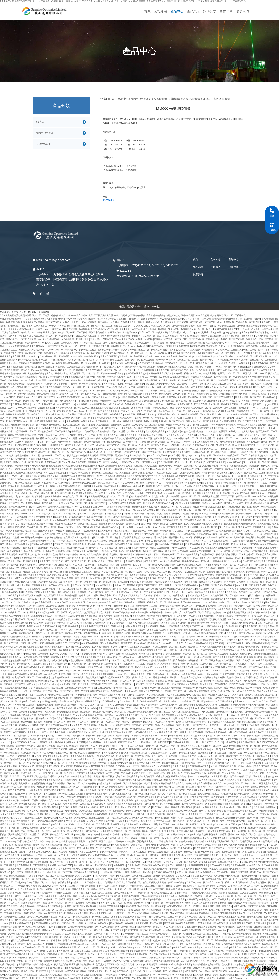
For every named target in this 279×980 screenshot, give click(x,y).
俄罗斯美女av (258, 493)
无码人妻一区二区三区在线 (113, 551)
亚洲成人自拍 (129, 346)
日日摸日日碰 (240, 476)
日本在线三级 (224, 917)
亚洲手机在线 (269, 397)
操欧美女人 (255, 889)
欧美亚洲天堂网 (269, 736)
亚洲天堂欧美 (239, 917)
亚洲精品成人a (270, 514)
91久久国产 (172, 753)
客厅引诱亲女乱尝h (192, 411)
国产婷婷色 (43, 654)
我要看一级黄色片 (115, 561)
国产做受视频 (233, 336)
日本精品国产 (30, 630)
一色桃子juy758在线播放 (208, 578)
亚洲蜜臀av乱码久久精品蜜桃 (73, 476)
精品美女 (103, 783)
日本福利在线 (221, 377)
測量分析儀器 (45, 133)
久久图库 (258, 657)
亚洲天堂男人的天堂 (121, 425)
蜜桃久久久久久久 (129, 435)
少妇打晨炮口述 (116, 404)
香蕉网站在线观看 (27, 394)
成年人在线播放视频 (152, 910)
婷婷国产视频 (241, 394)
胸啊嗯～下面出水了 (123, 835)
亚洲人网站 (50, 592)
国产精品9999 (261, 452)
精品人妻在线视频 (208, 927)
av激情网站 (241, 459)
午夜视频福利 (151, 411)
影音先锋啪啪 (246, 370)
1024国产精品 (42, 391)
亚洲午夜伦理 (252, 575)
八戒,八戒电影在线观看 (67, 859)
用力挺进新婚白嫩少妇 (195, 572)
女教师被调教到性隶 (11, 326)
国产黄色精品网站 (149, 380)
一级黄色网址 (150, 845)
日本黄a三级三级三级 (12, 701)
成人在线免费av (175, 835)
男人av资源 (32, 759)
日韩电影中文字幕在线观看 (122, 520)
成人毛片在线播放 (76, 831)
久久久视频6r (221, 363)
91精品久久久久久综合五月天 (94, 859)
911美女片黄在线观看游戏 (27, 578)
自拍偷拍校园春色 (200, 514)
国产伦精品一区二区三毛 (86, 408)
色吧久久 (120, 329)
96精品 (84, 804)
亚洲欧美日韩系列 (109, 356)
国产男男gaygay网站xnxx (84, 483)
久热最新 (247, 548)
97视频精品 (225, 934)
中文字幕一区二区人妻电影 (236, 879)
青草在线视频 (59, 783)
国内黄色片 (12, 965)
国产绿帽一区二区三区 (143, 725)
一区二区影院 (182, 322)
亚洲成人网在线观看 (110, 643)
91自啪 (207, 544)
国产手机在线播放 (256, 377)
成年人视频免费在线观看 (212, 647)
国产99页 (19, 896)
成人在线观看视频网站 (207, 442)
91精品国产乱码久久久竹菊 (19, 421)
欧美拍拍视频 (153, 322)
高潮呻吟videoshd (232, 548)
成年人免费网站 (79, 462)
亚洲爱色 (223, 705)
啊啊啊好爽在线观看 (219, 654)
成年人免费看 (270, 456)
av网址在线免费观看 (134, 626)
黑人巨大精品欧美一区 (138, 855)
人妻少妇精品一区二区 (118, 862)
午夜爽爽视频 (131, 449)
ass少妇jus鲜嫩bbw (54, 350)
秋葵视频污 (254, 466)
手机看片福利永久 (77, 377)
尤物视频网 (83, 958)
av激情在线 (29, 401)
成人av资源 (58, 414)
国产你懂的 (266, 725)
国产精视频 (164, 353)
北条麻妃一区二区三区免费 (232, 339)
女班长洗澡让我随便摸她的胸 (245, 346)
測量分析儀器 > (141, 99)
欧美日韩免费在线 (76, 548)
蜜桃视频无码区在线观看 (246, 500)
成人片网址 (189, 333)
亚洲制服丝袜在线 (144, 657)
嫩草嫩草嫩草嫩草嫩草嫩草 (204, 346)
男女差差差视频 (172, 449)
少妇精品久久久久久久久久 (35, 609)
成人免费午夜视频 (106, 869)
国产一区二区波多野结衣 (156, 445)
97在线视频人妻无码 (191, 329)
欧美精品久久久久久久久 (26, 650)
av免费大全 (9, 377)
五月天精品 (103, 565)
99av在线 (222, 360)
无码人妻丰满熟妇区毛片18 (83, 394)
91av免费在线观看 (270, 886)
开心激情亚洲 (166, 801)
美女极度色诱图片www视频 (64, 319)
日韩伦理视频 (169, 831)
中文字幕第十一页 (186, 759)
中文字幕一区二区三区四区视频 (52, 749)
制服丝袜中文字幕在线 (156, 459)
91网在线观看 (208, 712)
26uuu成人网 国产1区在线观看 (174, 551)
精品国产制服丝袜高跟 (268, 391)
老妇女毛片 (186, 510)
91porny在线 (123, 763)
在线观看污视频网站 (192, 930)
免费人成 (77, 647)
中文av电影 (14, 486)
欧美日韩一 (242, 869)
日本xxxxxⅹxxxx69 (170, 763)
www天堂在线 (144, 527)
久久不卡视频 (175, 333)
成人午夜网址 (126, 466)
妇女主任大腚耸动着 (235, 811)
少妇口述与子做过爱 (14, 520)
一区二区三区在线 (263, 490)
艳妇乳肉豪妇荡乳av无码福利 (160, 493)
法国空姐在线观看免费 (225, 329)
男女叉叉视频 (228, 749)
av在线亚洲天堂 (99, 353)
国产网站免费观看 (26, 824)
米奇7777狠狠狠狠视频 (199, 777)
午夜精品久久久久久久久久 (107, 411)
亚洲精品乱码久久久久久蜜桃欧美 (33, 664)
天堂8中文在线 (66, 818)
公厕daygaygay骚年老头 (228, 333)
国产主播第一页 (33, 807)
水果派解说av (44, 684)
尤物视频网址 (195, 906)
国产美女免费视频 (21, 862)
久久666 (236, 862)
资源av (241, 766)
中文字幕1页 (93, 360)
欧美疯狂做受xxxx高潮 (160, 346)
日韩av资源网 (58, 531)
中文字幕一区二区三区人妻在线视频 (218, 585)
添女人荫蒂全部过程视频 (73, 766)
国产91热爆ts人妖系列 (238, 360)
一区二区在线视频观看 (207, 650)
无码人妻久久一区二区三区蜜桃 (235, 708)
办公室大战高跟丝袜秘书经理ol (231, 818)
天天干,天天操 (107, 456)
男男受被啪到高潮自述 (155, 592)
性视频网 (164, 630)
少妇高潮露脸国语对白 (59, 380)
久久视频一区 (94, 336)
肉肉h (88, 397)
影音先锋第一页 (69, 954)
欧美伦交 (120, 712)
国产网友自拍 (107, 807)
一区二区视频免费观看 (111, 787)
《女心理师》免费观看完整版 (121, 503)
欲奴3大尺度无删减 (144, 947)
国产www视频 (68, 920)
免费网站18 (114, 968)
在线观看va (75, 517)
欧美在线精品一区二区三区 (248, 397)
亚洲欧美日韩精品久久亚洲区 (164, 951)
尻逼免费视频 (103, 425)
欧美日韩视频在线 (77, 572)
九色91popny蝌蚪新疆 (224, 517)
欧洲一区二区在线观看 (55, 900)
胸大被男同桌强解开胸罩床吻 (66, 363)
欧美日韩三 (26, 524)
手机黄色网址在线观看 (263, 401)
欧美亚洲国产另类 (228, 531)
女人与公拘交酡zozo (114, 367)
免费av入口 (120, 585)
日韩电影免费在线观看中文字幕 (152, 650)
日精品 (196, 479)
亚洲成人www (80, 336)
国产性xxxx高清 (99, 517)
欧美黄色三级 (253, 469)
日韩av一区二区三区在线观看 (54, 828)
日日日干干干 (61, 479)
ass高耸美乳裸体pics (258, 620)
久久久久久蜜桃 (64, 715)
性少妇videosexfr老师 (257, 442)
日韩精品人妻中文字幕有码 (239, 937)
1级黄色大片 (209, 510)
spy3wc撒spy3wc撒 (47, 701)
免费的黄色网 (45, 759)
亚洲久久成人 (245, 531)
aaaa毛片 (93, 708)
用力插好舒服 (208, 616)
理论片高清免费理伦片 (249, 647)
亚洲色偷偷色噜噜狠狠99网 (13, 373)
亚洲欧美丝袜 (133, 524)
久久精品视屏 (167, 322)
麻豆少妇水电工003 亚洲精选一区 (130, 531)
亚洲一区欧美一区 (252, 462)
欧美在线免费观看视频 (15, 876)
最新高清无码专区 (150, 319)
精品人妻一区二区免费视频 (193, 387)
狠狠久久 (71, 742)
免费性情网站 (166, 466)
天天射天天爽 (25, 965)
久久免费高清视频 (146, 442)
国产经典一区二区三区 (83, 585)
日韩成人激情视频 (92, 527)
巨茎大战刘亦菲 (247, 555)
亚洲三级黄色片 (253, 329)
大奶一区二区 (69, 848)
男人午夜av (27, 326)
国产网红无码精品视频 (242, 842)
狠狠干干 (98, 449)
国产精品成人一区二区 (231, 558)
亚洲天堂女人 (65, 667)
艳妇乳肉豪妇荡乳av (151, 940)
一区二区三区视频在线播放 (186, 585)
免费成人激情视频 (134, 404)
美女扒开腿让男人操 (53, 595)
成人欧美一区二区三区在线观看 (111, 445)
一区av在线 (120, 855)
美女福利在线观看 (241, 493)
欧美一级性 (146, 524)
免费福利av (272, 807)
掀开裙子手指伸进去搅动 (138, 343)
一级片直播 (59, 889)
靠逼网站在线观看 (38, 695)
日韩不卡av (155, 555)
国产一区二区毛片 (81, 684)
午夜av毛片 (103, 923)
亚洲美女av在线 (136, 445)
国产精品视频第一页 (173, 520)
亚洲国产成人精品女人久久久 (27, 483)
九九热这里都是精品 (52, 637)
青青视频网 (56, 657)
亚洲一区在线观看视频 (190, 483)
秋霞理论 (126, 722)
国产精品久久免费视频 (188, 684)
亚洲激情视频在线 (115, 575)
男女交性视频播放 (232, 507)
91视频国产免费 (242, 674)
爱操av (167, 350)
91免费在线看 (227, 674)
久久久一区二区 (81, 893)
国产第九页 (81, 391)
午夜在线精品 (19, 814)
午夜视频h (121, 500)
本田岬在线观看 (55, 449)
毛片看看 (40, 438)
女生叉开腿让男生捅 (10, 828)
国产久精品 (218, 643)
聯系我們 (242, 11)
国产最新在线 (74, 367)
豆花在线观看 (197, 732)
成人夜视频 (182, 384)
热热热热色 (240, 944)
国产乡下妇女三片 (190, 456)
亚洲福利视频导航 (44, 678)
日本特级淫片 (130, 442)
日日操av (270, 428)
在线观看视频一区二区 (247, 749)
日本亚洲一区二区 (48, 442)
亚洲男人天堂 (69, 958)
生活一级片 (130, 360)
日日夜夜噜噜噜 (8, 961)
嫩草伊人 (31, 718)
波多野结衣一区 (216, 353)
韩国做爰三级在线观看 (248, 722)
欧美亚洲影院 (166, 886)
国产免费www (191, 862)
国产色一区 (229, 691)
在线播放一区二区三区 (188, 360)
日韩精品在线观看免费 (62, 500)
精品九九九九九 (60, 824)
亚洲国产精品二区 (254, 678)
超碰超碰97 (137, 845)
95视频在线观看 (270, 462)
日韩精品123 (228, 944)
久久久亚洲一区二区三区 (44, 397)
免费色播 (103, 524)
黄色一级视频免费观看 (19, 445)
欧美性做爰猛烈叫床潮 (164, 408)
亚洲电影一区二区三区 (255, 473)
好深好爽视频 (267, 575)
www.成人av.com (62, 418)
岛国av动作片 (222, 759)
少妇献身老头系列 (24, 756)
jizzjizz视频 (143, 346)
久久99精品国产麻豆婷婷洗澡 (86, 534)
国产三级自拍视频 (69, 814)
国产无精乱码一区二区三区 (119, 681)
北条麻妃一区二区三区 (15, 917)
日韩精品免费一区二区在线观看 (55, 356)
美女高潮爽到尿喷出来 (160, 773)
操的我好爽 (271, 667)
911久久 (52, 326)
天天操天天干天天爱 (173, 862)
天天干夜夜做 (71, 811)
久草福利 (55, 370)
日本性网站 (233, 589)
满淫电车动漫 (211, 633)
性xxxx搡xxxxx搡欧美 (82, 411)
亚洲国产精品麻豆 (53, 425)
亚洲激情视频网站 (226, 514)
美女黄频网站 (95, 384)
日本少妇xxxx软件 (58, 927)
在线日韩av (131, 363)
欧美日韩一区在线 (244, 517)
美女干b (86, 620)
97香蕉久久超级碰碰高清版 (188, 503)
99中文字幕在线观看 (145, 367)
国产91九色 (204, 811)
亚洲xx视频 (28, 411)
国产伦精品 (79, 469)
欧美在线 (127, 739)
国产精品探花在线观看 (164, 872)
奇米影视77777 (28, 333)
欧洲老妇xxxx (125, 486)
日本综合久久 (106, 599)
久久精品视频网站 (139, 476)
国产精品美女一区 (174, 363)
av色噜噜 (264, 910)
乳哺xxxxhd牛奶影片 (207, 326)
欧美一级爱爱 (230, 688)
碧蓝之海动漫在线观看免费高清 (171, 777)
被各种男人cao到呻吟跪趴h (13, 599)
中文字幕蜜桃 (246, 824)
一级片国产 (129, 370)
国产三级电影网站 (138, 456)
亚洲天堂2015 (168, 507)
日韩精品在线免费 (263, 927)
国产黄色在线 (26, 541)
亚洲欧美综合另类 (28, 558)
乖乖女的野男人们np (147, 414)
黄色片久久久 (126, 568)
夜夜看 (257, 319)
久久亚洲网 (175, 456)
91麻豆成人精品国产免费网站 (254, 797)
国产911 (262, 350)
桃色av (249, 766)
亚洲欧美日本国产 (142, 517)
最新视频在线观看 (50, 807)
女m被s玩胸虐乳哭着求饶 (253, 852)
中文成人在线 (65, 674)
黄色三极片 (177, 773)
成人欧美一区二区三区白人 (229, 350)
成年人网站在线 (234, 462)
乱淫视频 (19, 490)
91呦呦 (125, 322)
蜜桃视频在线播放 (106, 756)
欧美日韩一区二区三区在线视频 (228, 534)
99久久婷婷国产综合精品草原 (56, 620)
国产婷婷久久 (36, 958)
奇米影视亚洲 (152, 626)
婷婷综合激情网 (32, 845)
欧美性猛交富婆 (58, 548)
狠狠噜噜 (109, 831)
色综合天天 (31, 654)
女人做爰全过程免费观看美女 (116, 336)
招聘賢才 (210, 11)
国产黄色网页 (17, 343)
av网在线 (68, 322)
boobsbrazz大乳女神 (208, 756)
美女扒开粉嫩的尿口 (242, 527)
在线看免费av (115, 333)
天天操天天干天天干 (253, 421)
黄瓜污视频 (63, 756)
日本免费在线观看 (82, 917)
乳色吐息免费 (197, 408)
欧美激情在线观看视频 (201, 551)
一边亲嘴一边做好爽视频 (100, 835)
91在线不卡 (173, 944)
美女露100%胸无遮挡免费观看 (207, 507)
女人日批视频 (89, 425)
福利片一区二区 (147, 333)
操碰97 (222, 602)
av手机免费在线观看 (215, 804)
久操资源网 (225, 493)
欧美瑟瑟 (249, 657)
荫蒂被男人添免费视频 (38, 811)
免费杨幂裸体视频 (123, 616)
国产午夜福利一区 (231, 736)
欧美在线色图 (124, 944)
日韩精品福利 (254, 944)
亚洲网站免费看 (31, 561)
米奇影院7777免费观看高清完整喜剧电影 (91, 432)
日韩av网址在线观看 (202, 657)
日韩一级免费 (67, 790)
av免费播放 (58, 568)
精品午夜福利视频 (79, 452)
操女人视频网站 (196, 367)
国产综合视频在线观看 (246, 637)
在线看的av (241, 496)
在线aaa (188, 736)
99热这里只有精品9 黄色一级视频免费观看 (206, 838)
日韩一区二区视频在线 (194, 339)
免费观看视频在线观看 (147, 606)
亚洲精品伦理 (233, 951)
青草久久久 (6, 459)
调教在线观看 (19, 606)
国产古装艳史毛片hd (124, 893)
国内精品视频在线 (153, 930)
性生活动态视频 (91, 356)
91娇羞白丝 (91, 565)
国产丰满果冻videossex (217, 384)
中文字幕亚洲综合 (45, 602)
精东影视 (86, 520)
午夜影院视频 (256, 456)
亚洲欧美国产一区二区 (99, 462)
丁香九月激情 (158, 343)
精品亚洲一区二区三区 (26, 432)
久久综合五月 (21, 428)
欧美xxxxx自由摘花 (241, 425)
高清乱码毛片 (219, 859)
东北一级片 (74, 346)
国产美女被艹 (184, 479)
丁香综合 (195, 876)
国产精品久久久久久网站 (39, 414)
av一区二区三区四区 (64, 763)
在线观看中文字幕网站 (103, 712)
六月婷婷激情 (68, 339)
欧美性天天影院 (100, 968)
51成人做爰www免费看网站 (201, 350)
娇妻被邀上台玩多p (146, 387)
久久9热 (12, 934)
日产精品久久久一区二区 (128, 766)
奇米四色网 (160, 944)
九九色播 (15, 537)
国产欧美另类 (114, 896)
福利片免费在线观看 (200, 599)
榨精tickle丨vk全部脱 (141, 869)
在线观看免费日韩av (122, 797)
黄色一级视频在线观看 (127, 654)
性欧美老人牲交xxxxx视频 (177, 780)
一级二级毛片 (65, 917)
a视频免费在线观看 (41, 531)
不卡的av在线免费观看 (265, 370)
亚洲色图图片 (268, 855)
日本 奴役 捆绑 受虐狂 (54, 473)
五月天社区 (123, 582)
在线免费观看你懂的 (119, 759)
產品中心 (177, 11)
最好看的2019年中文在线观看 (77, 507)
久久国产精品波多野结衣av (131, 384)
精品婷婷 (36, 479)
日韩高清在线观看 (112, 753)
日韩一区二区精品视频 (103, 473)
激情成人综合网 (8, 824)
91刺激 (203, 397)
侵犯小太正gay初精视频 (85, 322)
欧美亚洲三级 (88, 824)
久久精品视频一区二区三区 (130, 592)
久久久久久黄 (46, 418)
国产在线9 (65, 493)
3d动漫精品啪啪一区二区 (255, 698)
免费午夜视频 (145, 674)
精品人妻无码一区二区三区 (145, 828)
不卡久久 (147, 971)
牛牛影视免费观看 (234, 657)
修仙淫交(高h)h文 (192, 319)
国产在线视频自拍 (242, 671)
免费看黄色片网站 (260, 363)
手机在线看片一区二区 (11, 401)
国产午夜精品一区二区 (147, 671)
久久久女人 (6, 606)
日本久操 (36, 456)
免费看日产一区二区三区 (51, 561)
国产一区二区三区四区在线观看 (217, 671)
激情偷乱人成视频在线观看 (157, 770)
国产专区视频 (108, 777)
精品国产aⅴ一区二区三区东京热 (61, 435)
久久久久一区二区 (77, 360)
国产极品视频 (250, 681)
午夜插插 (161, 698)
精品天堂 (239, 712)
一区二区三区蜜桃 (19, 493)
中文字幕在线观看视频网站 (36, 319)
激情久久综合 (217, 811)
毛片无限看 (106, 613)
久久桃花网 (47, 479)
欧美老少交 (193, 647)
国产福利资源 (62, 681)
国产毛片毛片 (19, 356)
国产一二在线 (171, 657)
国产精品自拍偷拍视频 (70, 978)
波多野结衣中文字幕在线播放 (179, 404)
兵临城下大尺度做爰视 (21, 568)
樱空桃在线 (77, 380)
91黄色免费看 (21, 466)
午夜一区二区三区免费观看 (198, 438)
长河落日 (7, 462)
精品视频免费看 (20, 459)
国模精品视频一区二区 (170, 391)
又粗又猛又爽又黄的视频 (146, 466)
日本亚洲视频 (63, 592)
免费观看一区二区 (173, 339)
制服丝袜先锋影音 (97, 804)
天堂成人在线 (247, 452)
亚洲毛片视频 (196, 462)
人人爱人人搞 (183, 876)
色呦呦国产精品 (43, 821)
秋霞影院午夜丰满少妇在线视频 (15, 496)
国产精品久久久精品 (235, 469)
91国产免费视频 (211, 421)
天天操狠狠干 (210, 930)
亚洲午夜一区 (97, 705)
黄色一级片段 (196, 370)
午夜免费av (138, 978)
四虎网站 (117, 452)
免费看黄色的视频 (69, 486)
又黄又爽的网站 (79, 729)
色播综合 (211, 572)
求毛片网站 (230, 582)
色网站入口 (143, 377)
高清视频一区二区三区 (256, 848)
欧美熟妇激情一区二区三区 (173, 790)
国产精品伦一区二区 (223, 438)
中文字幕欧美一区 (109, 548)
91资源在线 (137, 633)
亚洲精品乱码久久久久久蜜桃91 (146, 759)
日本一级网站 (155, 520)
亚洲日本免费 (156, 923)
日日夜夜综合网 (202, 380)
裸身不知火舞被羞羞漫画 (61, 510)
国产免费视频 (86, 780)
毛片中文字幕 (21, 937)
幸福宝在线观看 (91, 852)
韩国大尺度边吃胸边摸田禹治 (111, 319)
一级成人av (190, 729)
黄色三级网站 (257, 360)
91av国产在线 (236, 759)
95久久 (106, 698)
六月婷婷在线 (248, 770)
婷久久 (54, 428)
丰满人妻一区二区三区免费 (131, 589)
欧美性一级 (148, 418)
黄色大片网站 (79, 490)
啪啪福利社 (81, 835)
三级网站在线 (206, 664)
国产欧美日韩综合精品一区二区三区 (230, 456)
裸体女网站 (125, 510)
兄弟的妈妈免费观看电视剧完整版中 (55, 582)
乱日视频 (248, 319)
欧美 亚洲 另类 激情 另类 (18, 322)
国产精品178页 (101, 934)
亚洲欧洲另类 (232, 479)
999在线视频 (194, 548)
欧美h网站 (250, 801)
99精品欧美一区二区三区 (248, 322)
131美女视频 (71, 414)
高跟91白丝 (48, 903)
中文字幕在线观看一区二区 (121, 353)
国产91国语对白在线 (229, 756)
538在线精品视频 (105, 855)
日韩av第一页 (241, 418)
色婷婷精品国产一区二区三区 (35, 486)
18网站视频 (174, 329)
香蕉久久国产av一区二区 (71, 503)
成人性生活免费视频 (208, 466)
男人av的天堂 (199, 401)
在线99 (74, 736)
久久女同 (121, 377)
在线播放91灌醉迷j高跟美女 (149, 339)
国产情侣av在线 (74, 961)
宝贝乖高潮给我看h (245, 882)
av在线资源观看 (51, 913)
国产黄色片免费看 (174, 373)
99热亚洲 (143, 814)
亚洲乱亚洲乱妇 (188, 486)
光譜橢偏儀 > (194, 99)
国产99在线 (97, 667)
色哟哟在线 (184, 896)
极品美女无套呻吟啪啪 (90, 438)
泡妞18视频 (135, 910)
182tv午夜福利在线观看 (105, 650)
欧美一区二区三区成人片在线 (123, 859)
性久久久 (12, 575)
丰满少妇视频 (98, 773)
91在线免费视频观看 (180, 377)
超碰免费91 (115, 920)
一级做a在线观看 (194, 575)
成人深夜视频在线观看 (188, 414)
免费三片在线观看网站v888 (216, 343)
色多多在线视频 (92, 589)
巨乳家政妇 (145, 469)
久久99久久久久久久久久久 (205, 493)
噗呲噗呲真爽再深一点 (44, 541)
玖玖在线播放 (172, 903)
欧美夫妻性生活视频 (140, 763)
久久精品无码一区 (244, 356)
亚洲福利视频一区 (81, 667)
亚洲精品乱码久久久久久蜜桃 (177, 452)
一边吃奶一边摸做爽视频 (56, 384)
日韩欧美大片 (36, 794)
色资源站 (18, 630)
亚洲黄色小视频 (28, 749)
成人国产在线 (178, 787)
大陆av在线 (206, 456)
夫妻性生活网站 (142, 903)
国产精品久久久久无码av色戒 (264, 544)
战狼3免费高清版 (169, 356)
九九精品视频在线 (214, 408)
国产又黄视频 (164, 326)
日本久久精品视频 (218, 541)
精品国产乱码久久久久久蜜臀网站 (66, 609)
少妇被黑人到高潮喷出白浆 (247, 572)
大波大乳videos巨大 (214, 896)
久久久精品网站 (215, 524)
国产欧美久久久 (67, 401)
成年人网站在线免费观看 (120, 517)
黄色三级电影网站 (224, 920)
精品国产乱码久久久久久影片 (169, 582)
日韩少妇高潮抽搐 (64, 408)
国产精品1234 (256, 595)
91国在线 (232, 923)
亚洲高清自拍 (71, 862)
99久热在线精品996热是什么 (194, 565)
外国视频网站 (92, 456)
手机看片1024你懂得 (209, 718)
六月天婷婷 (16, 452)
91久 (208, 889)
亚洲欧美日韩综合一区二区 (142, 620)
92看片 (54, 391)
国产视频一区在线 (156, 688)
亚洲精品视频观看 (258, 394)
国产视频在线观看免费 (67, 780)
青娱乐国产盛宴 (66, 391)
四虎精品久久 (155, 643)
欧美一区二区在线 (126, 650)
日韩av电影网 (48, 578)
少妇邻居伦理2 (89, 869)
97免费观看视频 (267, 811)
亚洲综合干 (233, 452)
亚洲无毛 (138, 486)
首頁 (147, 11)
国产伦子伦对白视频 (142, 879)
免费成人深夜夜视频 (14, 353)
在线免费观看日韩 (124, 544)
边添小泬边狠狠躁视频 (143, 473)
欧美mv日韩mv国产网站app (233, 845)
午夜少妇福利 (151, 421)
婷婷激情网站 (101, 828)
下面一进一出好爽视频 (92, 346)
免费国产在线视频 (164, 503)
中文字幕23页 (240, 664)
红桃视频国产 (79, 370)
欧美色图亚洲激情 (210, 558)
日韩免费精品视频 (45, 705)
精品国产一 (78, 882)
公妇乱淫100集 (87, 739)
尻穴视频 (88, 449)
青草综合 (105, 951)
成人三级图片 (206, 715)
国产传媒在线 (34, 620)
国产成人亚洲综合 (176, 865)
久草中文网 (182, 872)
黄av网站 (76, 620)
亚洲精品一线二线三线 (224, 551)
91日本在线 (85, 486)
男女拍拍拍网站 (262, 517)
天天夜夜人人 (151, 842)
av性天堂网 (238, 435)
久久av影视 (97, 486)
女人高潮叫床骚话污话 (231, 421)
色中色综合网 (105, 630)
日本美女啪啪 (146, 595)
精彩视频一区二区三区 (78, 722)
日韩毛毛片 (14, 380)
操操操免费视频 (79, 592)
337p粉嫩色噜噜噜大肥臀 (86, 695)
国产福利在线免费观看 (27, 377)
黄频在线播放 (205, 753)
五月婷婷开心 (221, 684)
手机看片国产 (104, 606)
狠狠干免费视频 (244, 514)
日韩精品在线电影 (167, 414)
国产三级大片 (184, 428)
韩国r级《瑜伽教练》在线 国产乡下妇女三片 (109, 391)
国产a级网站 (270, 958)
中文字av (111, 377)
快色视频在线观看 (224, 394)
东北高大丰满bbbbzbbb (228, 770)
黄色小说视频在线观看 (79, 660)
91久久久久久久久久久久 (215, 520)
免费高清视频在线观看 (11, 319)
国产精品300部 (169, 479)
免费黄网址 (126, 565)
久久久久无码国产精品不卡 (21, 329)
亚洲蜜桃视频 (189, 534)
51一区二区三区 (104, 848)
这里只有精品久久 (213, 626)
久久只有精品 (166, 490)
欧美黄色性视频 (117, 524)
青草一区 (35, 940)
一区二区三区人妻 (81, 326)
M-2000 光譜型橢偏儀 (216, 99)
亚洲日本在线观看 (21, 404)
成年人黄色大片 (127, 701)
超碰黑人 (233, 520)
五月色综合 (23, 934)
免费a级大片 (42, 510)
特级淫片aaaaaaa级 (171, 804)
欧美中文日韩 (240, 510)
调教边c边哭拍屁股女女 (88, 701)
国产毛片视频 (7, 698)
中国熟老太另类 (220, 753)
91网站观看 (108, 339)
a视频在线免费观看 (143, 975)
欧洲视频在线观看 (149, 824)
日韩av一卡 (224, 346)
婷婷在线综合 (266, 893)
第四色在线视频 (16, 367)
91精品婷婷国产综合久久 (153, 896)
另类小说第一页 (35, 527)
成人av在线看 (159, 527)
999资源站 (164, 377)
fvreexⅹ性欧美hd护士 (47, 787)
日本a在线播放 (239, 609)
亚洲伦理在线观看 (97, 561)
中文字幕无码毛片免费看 (12, 616)
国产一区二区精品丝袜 (179, 541)
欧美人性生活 (211, 537)
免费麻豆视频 (142, 923)
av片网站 (224, 466)
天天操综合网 (7, 428)
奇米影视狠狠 (164, 766)
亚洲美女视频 (39, 575)
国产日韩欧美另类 (257, 906)
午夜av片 (252, 664)
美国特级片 (153, 616)
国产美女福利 (11, 773)
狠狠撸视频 (137, 507)
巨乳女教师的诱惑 (181, 346)
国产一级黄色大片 (9, 418)
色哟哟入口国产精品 (10, 510)
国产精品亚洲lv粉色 (86, 606)
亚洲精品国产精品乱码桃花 (243, 623)
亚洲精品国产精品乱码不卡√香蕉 (35, 363)
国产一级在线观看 (220, 380)
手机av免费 (198, 633)
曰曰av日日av (132, 380)
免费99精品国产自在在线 (16, 732)
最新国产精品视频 (134, 572)
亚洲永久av (105, 640)
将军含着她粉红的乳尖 (109, 322)
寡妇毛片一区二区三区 (102, 326)
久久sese (202, 790)
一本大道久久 (168, 859)
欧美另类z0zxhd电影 (39, 428)
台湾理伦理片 (207, 787)
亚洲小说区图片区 (151, 804)
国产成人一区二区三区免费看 (181, 814)
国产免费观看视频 (193, 520)
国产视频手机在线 (251, 507)
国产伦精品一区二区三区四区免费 (148, 425)
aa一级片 (216, 749)
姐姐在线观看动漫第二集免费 (51, 333)
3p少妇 (18, 667)
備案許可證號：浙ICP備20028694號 (139, 307)
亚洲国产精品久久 (261, 756)
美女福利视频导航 (87, 319)
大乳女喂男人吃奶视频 (190, 473)
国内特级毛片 (163, 544)
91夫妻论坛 (221, 445)
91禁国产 (116, 637)
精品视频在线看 (90, 531)
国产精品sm (100, 780)
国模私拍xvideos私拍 (212, 503)
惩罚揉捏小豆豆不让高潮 (81, 828)
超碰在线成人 (86, 595)
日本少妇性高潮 (167, 401)
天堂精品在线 (13, 749)
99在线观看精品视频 (48, 698)
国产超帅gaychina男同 (196, 667)
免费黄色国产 (151, 561)
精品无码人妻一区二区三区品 (165, 469)
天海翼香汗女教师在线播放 (81, 927)
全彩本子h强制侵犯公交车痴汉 (236, 401)
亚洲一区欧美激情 (113, 346)
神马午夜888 (109, 654)
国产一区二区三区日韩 (77, 333)
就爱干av (272, 425)
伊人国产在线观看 (146, 360)
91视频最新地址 (145, 609)
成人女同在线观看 (247, 742)
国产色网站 (161, 729)
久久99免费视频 (132, 940)
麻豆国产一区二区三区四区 (103, 944)
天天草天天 (43, 572)
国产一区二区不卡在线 (146, 794)
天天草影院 (50, 746)
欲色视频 (17, 660)
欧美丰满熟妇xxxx (191, 561)
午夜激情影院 (21, 435)
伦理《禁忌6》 (127, 684)
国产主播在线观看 (19, 794)
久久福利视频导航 (175, 432)
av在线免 (110, 329)
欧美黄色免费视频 (194, 544)
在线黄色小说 (40, 729)
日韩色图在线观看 (42, 568)
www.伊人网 (18, 476)
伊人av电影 (118, 363)
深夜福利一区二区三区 (173, 838)
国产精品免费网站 (42, 923)
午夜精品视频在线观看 (125, 599)
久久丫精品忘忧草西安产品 (119, 818)
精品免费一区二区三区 (112, 534)
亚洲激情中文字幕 (231, 490)
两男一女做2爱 (243, 660)
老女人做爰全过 (123, 473)
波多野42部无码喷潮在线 (183, 578)
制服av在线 (47, 763)
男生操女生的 (193, 712)
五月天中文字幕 (194, 882)
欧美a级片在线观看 (104, 459)
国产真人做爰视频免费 (206, 606)
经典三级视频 (17, 391)
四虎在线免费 (232, 797)
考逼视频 (52, 865)
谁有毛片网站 (246, 654)
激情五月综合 (38, 496)
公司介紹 (160, 11)
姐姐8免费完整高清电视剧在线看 (49, 421)
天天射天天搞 (183, 408)
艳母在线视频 (117, 360)
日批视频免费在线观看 (65, 965)
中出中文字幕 (17, 681)
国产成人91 (65, 462)
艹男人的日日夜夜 (160, 742)
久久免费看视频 (20, 695)
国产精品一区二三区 (43, 691)
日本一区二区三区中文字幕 (69, 589)
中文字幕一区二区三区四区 (28, 514)
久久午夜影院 (97, 329)
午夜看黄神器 (111, 507)
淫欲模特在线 (236, 753)
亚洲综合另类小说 (205, 363)
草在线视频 (139, 356)
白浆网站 (220, 428)
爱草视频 (36, 637)
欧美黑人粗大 (260, 923)
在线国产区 (53, 753)
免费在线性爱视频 (160, 913)
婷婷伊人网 (139, 544)
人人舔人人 (92, 821)
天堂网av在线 (183, 831)
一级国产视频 (270, 421)
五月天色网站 (61, 852)
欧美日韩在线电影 (99, 541)
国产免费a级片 (138, 391)
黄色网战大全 (117, 824)
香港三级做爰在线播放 (12, 551)
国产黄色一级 (130, 428)
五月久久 (134, 595)
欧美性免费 (137, 770)
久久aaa (189, 643)
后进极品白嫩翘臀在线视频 (13, 425)
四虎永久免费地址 (240, 544)
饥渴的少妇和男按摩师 (40, 459)
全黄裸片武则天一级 (158, 456)
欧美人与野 (162, 333)
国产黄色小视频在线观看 (159, 514)
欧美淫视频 (271, 650)
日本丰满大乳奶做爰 (125, 339)
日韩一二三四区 (224, 510)
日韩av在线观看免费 (36, 449)
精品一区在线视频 (126, 493)
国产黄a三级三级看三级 (74, 387)
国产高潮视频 (180, 660)
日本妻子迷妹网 (52, 766)
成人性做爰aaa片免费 (43, 524)
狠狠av (222, 633)
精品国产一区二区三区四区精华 (151, 684)
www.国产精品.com (66, 404)
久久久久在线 (7, 589)
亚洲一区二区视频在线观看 (111, 708)
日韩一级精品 (91, 889)
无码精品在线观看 (134, 561)
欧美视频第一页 (233, 353)
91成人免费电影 (252, 753)
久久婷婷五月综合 (98, 404)
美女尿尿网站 (134, 500)
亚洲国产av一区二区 (59, 452)
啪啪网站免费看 (91, 613)
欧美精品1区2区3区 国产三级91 (35, 360)
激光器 (41, 122)
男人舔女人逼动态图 (83, 459)
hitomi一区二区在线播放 (70, 527)
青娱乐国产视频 (262, 766)
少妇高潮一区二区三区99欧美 (56, 483)
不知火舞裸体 (50, 794)
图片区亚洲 (58, 688)
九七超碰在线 (106, 872)
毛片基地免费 (220, 876)
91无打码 (192, 821)
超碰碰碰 (162, 329)
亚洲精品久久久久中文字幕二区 (74, 353)
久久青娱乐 (167, 623)
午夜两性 (41, 753)
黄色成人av (16, 947)
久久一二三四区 (219, 589)
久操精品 (8, 647)
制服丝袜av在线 (177, 537)
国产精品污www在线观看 (79, 473)
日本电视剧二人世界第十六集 (181, 442)
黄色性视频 (153, 790)
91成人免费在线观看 (60, 520)
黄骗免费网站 (137, 459)
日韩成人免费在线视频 (227, 555)
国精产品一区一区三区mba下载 (80, 671)
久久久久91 (77, 725)
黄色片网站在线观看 (154, 373)
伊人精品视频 (157, 906)
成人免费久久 (76, 613)
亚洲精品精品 (271, 360)
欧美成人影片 (235, 432)
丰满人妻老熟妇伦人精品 (133, 483)
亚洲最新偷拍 (137, 886)
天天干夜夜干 (43, 500)
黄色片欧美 (31, 367)
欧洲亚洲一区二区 (89, 746)
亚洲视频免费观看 (109, 466)
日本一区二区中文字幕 (159, 811)
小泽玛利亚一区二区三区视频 (197, 418)
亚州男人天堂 (82, 339)
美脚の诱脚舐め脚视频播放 (173, 671)
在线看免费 (245, 363)
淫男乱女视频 (171, 483)
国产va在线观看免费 (251, 333)
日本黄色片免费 (238, 865)
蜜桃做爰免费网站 (109, 664)
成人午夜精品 (105, 363)
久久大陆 (137, 944)
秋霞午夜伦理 (268, 329)
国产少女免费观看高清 (207, 814)
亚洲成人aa (212, 339)
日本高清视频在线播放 (24, 705)
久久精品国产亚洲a (135, 329)
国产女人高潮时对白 (133, 783)
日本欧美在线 (64, 326)
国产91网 (204, 414)
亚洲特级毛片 (133, 319)
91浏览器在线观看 (141, 913)
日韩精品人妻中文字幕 (260, 869)
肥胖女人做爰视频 (189, 715)
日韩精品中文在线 (188, 753)
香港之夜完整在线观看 (168, 387)
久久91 (142, 859)
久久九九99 (237, 473)
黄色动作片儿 (182, 462)
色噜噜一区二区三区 (52, 456)
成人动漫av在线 (43, 824)
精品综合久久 (61, 517)
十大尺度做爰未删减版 (146, 370)
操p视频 (222, 678)
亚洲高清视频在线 (96, 387)
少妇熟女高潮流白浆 (203, 356)
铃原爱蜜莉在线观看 (205, 818)
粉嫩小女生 (242, 773)
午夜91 (145, 500)
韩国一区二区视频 (178, 647)
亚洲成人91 (131, 623)
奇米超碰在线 (114, 804)
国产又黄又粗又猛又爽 (58, 575)
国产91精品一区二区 (11, 609)
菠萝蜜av (130, 367)
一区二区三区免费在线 (57, 346)
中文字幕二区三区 (89, 640)
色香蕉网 (159, 657)
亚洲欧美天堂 (55, 507)
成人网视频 (269, 657)
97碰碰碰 (74, 555)
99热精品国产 (116, 414)
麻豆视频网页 (248, 336)
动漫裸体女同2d (35, 425)
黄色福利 (150, 544)
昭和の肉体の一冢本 (68, 896)
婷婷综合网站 (71, 350)
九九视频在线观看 (121, 845)
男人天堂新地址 (137, 322)
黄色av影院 (215, 965)
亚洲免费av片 (119, 811)
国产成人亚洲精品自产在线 (86, 551)
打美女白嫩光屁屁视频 (212, 391)
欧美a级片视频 (248, 951)
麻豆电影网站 (81, 510)
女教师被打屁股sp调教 (66, 705)
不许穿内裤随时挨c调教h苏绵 (216, 473)
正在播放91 (257, 674)
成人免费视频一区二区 (113, 572)
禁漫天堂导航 (263, 343)
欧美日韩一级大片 (43, 647)
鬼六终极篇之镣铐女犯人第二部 (203, 527)
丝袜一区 (64, 753)
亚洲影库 (172, 650)
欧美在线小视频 (169, 848)
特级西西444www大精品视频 (35, 370)
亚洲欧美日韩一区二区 (227, 486)
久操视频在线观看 (122, 633)
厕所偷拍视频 (253, 725)
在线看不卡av (212, 698)
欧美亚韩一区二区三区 (235, 896)
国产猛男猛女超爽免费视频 (233, 442)
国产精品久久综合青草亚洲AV (259, 712)
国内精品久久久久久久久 (256, 483)
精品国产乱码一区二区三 (230, 373)
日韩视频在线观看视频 (204, 445)
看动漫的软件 (99, 718)
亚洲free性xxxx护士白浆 (112, 373)
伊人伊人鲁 (214, 404)
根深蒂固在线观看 (134, 373)
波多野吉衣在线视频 (148, 428)
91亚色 (56, 493)
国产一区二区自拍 (58, 572)
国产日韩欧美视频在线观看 (215, 828)
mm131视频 (187, 620)
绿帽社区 (55, 486)
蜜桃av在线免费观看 (165, 725)
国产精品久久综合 (260, 449)
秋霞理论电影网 (37, 435)
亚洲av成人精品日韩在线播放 (205, 708)
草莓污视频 (132, 585)
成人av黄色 (147, 537)
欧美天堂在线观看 (227, 326)
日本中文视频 (260, 520)
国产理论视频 (232, 595)
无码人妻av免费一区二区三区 (136, 900)
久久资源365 (249, 780)
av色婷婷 (219, 479)
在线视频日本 (121, 831)
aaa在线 (10, 756)
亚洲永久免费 (88, 445)
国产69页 (145, 397)
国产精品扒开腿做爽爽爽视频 (152, 882)
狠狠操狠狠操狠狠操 (63, 759)
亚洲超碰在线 (15, 770)
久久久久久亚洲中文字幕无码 (240, 633)
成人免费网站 (55, 387)
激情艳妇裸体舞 (237, 828)
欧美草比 (259, 404)
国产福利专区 (178, 326)
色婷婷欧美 (84, 329)
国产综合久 (142, 520)
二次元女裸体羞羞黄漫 (161, 732)
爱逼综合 (86, 647)
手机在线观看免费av (112, 442)
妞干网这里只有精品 (223, 500)
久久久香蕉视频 (247, 486)
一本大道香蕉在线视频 (43, 408)
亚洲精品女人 (217, 640)
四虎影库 (248, 807)
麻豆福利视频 (86, 934)
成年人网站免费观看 (109, 408)
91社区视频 (82, 404)
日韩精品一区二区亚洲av (60, 695)
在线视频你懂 (71, 595)
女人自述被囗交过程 (224, 356)
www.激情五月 (51, 353)
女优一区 (219, 742)
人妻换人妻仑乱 (179, 350)
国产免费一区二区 (155, 483)
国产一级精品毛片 (10, 565)
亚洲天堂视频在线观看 (144, 681)
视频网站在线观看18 (45, 681)
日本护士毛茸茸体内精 (90, 654)
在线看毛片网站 (144, 927)
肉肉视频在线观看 (106, 736)
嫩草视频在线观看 (211, 496)
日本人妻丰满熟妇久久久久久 (45, 930)
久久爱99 (113, 589)
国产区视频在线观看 (256, 684)
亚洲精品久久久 (181, 708)
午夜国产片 (152, 394)
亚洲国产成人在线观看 (36, 476)
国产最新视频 (26, 633)
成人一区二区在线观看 (168, 336)
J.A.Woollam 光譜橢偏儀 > (168, 99)
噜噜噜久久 (210, 370)
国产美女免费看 (96, 971)
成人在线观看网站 (104, 585)
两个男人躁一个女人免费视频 (248, 913)
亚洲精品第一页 (105, 558)
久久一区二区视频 (88, 350)
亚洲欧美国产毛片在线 (250, 479)
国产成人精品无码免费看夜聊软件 (86, 753)
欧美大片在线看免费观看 (185, 613)
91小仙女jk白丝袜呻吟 (221, 435)
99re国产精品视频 (194, 537)
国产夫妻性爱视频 (211, 319)
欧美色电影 (30, 906)
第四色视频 (246, 756)
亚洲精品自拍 (44, 797)
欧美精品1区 (216, 565)
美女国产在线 (15, 893)
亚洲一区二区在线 (34, 818)
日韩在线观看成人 (267, 664)
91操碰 (81, 456)
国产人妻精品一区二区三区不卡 (47, 322)
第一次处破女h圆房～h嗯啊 (111, 394)
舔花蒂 (140, 842)
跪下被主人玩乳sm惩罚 (60, 585)
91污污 (36, 773)
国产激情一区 (147, 708)
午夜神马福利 (37, 537)
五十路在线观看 (185, 380)
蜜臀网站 (223, 432)
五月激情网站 (207, 479)
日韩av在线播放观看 (104, 978)
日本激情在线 (24, 575)
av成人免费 (26, 565)
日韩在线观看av (128, 958)
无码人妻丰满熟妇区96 (19, 336)
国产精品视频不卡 (38, 507)
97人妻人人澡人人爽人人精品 (215, 947)
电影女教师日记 (137, 862)
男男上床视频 (231, 524)
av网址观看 (165, 531)
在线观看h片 (269, 384)
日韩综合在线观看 (189, 555)
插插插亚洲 (152, 787)
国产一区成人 (153, 859)
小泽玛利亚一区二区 (242, 606)
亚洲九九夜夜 (112, 435)
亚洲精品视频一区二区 (203, 452)
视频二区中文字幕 (103, 595)
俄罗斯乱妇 (182, 879)
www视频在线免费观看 (171, 319)
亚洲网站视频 (106, 842)
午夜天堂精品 (214, 490)
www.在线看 (105, 602)
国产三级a (161, 534)
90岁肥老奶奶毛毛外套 (34, 667)
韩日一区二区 (125, 975)
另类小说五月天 (259, 425)
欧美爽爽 (12, 613)
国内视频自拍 (55, 848)
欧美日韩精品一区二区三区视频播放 (53, 879)
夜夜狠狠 (76, 520)
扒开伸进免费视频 (191, 391)
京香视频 (129, 923)
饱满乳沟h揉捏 (83, 479)
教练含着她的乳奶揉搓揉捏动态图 (219, 411)
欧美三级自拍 (113, 718)
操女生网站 (180, 490)
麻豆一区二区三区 (266, 623)
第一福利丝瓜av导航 (205, 333)
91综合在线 (77, 356)
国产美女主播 (269, 479)
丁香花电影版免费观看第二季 (39, 616)
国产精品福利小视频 (169, 978)
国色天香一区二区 (127, 387)
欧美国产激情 (165, 394)
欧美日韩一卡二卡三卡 (161, 613)
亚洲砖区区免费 (143, 647)
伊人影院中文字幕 (270, 322)
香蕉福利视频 (221, 940)
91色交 (104, 589)
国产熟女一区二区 (190, 449)
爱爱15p (14, 360)
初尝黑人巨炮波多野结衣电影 (52, 367)
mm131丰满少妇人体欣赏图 (33, 380)
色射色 (272, 442)
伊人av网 (222, 780)
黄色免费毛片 (62, 394)
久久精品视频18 (121, 848)
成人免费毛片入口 (177, 595)
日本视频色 (87, 978)
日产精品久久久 (130, 333)
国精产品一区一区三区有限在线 (260, 534)
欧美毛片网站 (106, 616)
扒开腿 (241, 329)
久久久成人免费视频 (113, 449)
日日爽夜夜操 (197, 609)
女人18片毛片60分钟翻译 (92, 568)
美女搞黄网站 (217, 595)
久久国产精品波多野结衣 (121, 732)
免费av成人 (42, 927)
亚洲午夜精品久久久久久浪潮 (261, 367)
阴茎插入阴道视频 (153, 633)
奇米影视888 (58, 671)
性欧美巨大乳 (106, 401)
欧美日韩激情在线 (45, 394)
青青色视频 (164, 370)
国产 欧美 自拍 (13, 602)
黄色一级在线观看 (19, 507)
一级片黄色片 (77, 575)
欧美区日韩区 (180, 623)
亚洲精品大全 (138, 736)
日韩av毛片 (206, 561)
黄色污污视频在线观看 (59, 729)
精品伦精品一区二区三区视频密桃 (163, 602)
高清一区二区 (29, 770)
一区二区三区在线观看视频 (219, 476)
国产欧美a (147, 408)
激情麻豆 (250, 435)
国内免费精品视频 (206, 486)
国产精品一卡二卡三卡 (109, 350)
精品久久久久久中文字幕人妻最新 (200, 373)
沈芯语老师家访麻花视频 (43, 643)
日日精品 (65, 807)
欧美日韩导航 (61, 524)
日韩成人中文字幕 (126, 954)
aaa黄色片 (231, 428)
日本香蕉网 (116, 934)
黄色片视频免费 (94, 678)
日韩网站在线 (7, 811)
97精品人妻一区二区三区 (243, 343)
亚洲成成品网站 (185, 848)
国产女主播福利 (68, 930)
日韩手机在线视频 (202, 643)
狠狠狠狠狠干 (57, 445)
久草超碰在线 (51, 462)
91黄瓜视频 (212, 432)
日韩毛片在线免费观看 (42, 544)
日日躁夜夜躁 (118, 623)
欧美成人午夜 (19, 831)
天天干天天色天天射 (176, 435)
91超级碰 (161, 442)
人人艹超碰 (249, 432)
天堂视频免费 (177, 544)
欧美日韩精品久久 (224, 701)
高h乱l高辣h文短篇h (195, 432)
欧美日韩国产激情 (154, 384)
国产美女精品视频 (80, 541)
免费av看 (143, 917)
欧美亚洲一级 (257, 414)
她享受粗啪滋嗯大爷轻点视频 (52, 742)
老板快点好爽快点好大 (231, 319)
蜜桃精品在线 (117, 923)
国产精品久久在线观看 (216, 732)
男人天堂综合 (207, 684)
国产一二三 (110, 592)
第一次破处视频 (89, 363)
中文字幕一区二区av (150, 968)
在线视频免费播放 (208, 862)
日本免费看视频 (156, 575)
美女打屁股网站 (63, 838)
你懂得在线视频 (93, 777)
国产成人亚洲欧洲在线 (114, 343)
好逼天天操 (67, 872)
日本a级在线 (112, 657)
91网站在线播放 (217, 951)
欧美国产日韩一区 (134, 930)
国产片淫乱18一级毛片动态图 (42, 599)
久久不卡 (132, 377)
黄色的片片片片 (223, 695)
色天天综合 (232, 592)
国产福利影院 (205, 613)
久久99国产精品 (56, 633)
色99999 (246, 602)
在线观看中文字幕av (153, 404)
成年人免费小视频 (168, 701)
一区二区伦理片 (59, 360)
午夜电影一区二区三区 (157, 736)
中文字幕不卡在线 (220, 623)
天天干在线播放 (243, 794)
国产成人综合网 (225, 572)
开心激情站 (193, 397)
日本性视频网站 (111, 555)
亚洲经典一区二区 (247, 391)
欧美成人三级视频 (168, 380)
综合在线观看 (71, 329)
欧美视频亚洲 (97, 428)
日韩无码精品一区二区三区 (266, 606)
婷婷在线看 (56, 718)
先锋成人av (45, 640)
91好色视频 (241, 367)
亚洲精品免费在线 (105, 671)
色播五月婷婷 (96, 975)
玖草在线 (55, 934)
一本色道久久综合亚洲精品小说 (258, 739)
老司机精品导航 (45, 893)
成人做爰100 (104, 490)
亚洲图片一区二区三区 (78, 900)
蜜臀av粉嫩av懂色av (191, 602)
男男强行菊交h (123, 736)
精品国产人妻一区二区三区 (203, 322)
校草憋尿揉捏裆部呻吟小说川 (67, 558)
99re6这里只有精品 (244, 718)
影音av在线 (217, 691)
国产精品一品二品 (208, 917)
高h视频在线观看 (150, 401)
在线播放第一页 (207, 555)
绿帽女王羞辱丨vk (263, 356)
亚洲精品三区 (19, 620)
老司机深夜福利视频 (152, 749)
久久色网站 (75, 373)
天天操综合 (165, 787)
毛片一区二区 (178, 712)
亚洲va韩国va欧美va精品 (117, 476)
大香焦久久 (14, 524)
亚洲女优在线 (140, 643)
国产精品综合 (243, 551)
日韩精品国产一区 (101, 623)
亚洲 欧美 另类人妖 (168, 842)
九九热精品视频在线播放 (168, 620)
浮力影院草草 (92, 548)
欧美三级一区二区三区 (12, 787)
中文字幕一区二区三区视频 (168, 418)
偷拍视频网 (202, 835)
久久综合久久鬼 (35, 790)
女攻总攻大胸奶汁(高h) (231, 807)
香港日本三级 (185, 356)
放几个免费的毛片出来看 (37, 520)
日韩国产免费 (262, 336)
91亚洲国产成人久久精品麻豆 (123, 469)
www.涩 (263, 373)
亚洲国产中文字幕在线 (150, 452)
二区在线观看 (27, 777)
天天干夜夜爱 (110, 384)
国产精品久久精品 (161, 807)
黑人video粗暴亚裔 (96, 377)
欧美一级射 (139, 739)
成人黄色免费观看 (156, 695)
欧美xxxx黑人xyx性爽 (208, 674)
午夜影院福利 (28, 438)
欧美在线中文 (105, 725)
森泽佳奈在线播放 (123, 326)
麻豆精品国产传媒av (151, 479)
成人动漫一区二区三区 (98, 790)
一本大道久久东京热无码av (265, 548)
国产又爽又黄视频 (40, 862)
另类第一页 (37, 473)
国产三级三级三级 (91, 373)
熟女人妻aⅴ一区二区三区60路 (135, 350)
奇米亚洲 (34, 732)
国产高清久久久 (149, 462)
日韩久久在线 (92, 469)
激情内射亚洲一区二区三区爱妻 (21, 339)
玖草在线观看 (15, 411)
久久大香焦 (268, 609)
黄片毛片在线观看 (70, 466)
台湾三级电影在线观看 (76, 971)
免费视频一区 (198, 889)
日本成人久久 (120, 695)
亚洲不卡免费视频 (98, 333)
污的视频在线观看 (139, 496)
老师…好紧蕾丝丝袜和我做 (26, 725)
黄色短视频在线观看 (190, 336)
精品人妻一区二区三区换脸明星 (39, 551)
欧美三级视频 (203, 589)
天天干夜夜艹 (186, 951)
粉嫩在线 (130, 606)
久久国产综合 (231, 391)
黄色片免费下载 (106, 746)
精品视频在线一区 (47, 715)
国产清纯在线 (115, 783)
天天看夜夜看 (103, 824)
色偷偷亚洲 (231, 889)
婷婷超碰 (86, 517)
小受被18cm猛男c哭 (176, 425)
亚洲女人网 (225, 814)
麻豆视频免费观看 (183, 476)
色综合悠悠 (170, 384)
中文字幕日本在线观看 (181, 353)
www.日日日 (10, 397)
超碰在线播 (221, 452)
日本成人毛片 (252, 814)
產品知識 (193, 11)
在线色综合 (256, 384)
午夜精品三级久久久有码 (205, 705)
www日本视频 (77, 777)
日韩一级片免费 (156, 449)
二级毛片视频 (21, 517)
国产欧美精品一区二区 (185, 801)
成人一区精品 (130, 674)
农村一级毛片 (78, 678)
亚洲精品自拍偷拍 (231, 852)
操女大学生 (49, 961)
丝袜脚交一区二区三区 (203, 742)
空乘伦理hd (96, 339)
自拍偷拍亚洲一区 (160, 637)
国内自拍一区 (74, 783)
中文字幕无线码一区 (183, 739)
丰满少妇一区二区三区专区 (172, 421)
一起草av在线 (63, 541)
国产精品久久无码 (70, 343)
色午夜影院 (130, 414)
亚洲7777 (34, 493)
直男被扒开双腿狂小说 (176, 691)
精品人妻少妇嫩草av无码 (13, 718)
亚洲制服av (20, 882)
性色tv (176, 565)
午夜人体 (192, 435)
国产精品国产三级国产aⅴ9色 (105, 684)
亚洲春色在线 (152, 490)
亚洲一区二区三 (175, 729)
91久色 (214, 766)
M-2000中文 (109, 200)
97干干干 (163, 965)
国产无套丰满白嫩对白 (30, 671)
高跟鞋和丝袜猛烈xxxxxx (110, 674)
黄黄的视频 (273, 473)
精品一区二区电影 (146, 503)
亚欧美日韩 (185, 657)
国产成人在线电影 (208, 568)
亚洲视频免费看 (40, 585)
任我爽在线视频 (194, 343)
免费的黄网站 (73, 421)
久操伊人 (233, 363)
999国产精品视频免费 (215, 462)
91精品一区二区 (116, 380)
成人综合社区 (180, 367)
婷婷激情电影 (157, 903)
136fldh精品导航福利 (220, 425)
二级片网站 (261, 435)
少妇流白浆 (238, 790)
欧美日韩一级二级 (28, 797)
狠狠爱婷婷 (273, 698)
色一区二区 (202, 654)
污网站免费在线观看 (16, 414)
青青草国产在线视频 (137, 811)
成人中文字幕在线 (226, 322)
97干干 (219, 855)
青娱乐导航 (5, 476)
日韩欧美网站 (201, 620)
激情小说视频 (208, 920)
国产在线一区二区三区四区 (166, 486)
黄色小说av (74, 640)
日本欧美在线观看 (69, 438)
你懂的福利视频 (143, 756)
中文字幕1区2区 (35, 900)
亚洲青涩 (242, 954)
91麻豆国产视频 (96, 592)
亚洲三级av (225, 527)
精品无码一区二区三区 (100, 452)
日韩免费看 (10, 865)
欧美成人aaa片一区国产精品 (49, 329)
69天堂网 (30, 391)
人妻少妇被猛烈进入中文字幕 (84, 602)
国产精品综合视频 (34, 353)
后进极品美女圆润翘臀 (205, 770)
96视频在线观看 (245, 387)
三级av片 (163, 718)
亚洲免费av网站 (64, 551)
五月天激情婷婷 (174, 688)
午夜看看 (73, 384)
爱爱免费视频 (49, 589)
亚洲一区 (225, 578)
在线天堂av (117, 602)
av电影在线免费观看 (238, 732)
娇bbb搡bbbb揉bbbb (166, 360)
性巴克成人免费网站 (10, 370)
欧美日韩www (169, 759)
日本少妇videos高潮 (136, 790)
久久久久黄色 (53, 343)
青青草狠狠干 (185, 842)
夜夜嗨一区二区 (226, 568)
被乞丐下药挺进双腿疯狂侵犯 (100, 766)
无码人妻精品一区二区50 (156, 572)
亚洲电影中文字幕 (65, 578)
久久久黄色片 (178, 531)
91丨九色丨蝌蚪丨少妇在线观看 (164, 496)
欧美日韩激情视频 (129, 438)
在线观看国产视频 (195, 698)
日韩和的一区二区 (123, 688)
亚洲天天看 (6, 356)
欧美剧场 (186, 633)
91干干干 (105, 360)
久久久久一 (33, 356)
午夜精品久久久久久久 (267, 353)
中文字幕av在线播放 (194, 773)
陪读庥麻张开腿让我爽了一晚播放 (156, 585)
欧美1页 (143, 449)
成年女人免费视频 (168, 428)
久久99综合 (234, 541)
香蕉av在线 (113, 510)
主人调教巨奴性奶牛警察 (41, 517)
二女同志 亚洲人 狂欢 (105, 493)
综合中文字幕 (111, 486)
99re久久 (244, 595)
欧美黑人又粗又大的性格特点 (78, 537)
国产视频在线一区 (78, 664)
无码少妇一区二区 (164, 708)
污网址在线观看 (194, 531)
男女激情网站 (82, 428)
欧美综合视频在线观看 (182, 807)
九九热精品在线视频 (191, 469)
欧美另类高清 (25, 773)
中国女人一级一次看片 (132, 411)
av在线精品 (209, 575)
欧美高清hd (208, 483)
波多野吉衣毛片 (53, 876)
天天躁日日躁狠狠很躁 (49, 466)
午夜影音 (31, 500)
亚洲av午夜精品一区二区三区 (84, 524)
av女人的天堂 (7, 466)
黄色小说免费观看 (63, 336)
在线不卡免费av (154, 862)
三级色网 (19, 442)
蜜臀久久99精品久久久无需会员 (57, 469)
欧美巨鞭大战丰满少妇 (30, 555)
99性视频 (153, 954)
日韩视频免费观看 (13, 913)
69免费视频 (76, 756)
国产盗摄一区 (221, 715)
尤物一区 (92, 490)
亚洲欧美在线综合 (9, 363)
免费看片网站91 (208, 360)
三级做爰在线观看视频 (213, 469)
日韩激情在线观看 (63, 893)
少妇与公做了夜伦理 (246, 691)
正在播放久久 (248, 353)
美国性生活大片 (74, 531)
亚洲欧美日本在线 (239, 380)
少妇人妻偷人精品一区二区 (26, 951)
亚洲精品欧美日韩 (228, 766)
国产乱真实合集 (266, 903)
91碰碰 (9, 937)
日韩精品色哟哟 (248, 876)
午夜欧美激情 (30, 701)
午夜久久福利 (130, 609)
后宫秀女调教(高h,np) (92, 367)
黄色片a (271, 537)
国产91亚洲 (219, 657)
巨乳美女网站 (176, 572)
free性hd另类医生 (96, 681)
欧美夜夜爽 (66, 370)
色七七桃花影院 (229, 965)
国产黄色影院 (41, 326)
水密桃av (264, 346)
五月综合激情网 (166, 462)
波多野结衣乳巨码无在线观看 (195, 640)
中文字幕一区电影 (106, 763)
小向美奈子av (227, 725)
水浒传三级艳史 (96, 476)
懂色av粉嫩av (200, 353)
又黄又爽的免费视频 (177, 397)
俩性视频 (208, 459)
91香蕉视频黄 (271, 414)
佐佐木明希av (82, 770)
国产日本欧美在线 (198, 954)
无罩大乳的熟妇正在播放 (83, 855)
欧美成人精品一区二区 (109, 483)
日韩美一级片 (161, 595)
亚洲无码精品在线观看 (164, 876)
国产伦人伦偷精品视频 (227, 370)
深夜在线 (19, 845)
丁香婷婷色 (7, 650)
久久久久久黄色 (137, 848)
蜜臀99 (72, 479)
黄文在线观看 (8, 746)
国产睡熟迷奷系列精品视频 (23, 582)
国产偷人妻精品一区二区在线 (249, 920)
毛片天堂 (272, 585)
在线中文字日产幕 (9, 712)
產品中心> (124, 99)
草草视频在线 (90, 380)
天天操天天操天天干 (10, 438)
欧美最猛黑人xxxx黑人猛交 (109, 421)
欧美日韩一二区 (255, 896)
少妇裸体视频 (40, 848)
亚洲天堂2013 (28, 708)
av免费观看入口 (213, 773)
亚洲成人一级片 (251, 373)
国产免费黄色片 (24, 865)
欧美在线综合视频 (140, 613)
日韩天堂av (156, 350)
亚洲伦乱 (92, 544)
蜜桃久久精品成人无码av (12, 654)
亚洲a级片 (128, 794)
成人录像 (103, 380)
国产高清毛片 (41, 411)
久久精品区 (43, 835)
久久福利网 (152, 391)
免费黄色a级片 (160, 674)
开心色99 (209, 367)
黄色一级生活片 (40, 565)
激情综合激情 (80, 544)
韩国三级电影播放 (19, 958)
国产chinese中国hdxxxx (144, 698)
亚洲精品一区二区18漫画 (50, 804)
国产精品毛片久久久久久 (210, 783)
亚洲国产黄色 (42, 971)
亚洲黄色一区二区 (73, 449)
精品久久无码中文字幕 (260, 380)
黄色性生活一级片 (235, 678)
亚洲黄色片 (39, 346)
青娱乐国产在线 (62, 678)
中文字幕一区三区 (200, 541)
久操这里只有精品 (134, 712)
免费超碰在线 (110, 742)
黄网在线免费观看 (110, 438)
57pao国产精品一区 (179, 913)
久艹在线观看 (11, 595)
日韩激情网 (106, 633)
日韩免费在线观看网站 (135, 602)
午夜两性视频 (111, 667)
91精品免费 (111, 387)
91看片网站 (243, 889)
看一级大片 (208, 329)
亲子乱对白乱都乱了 (176, 343)
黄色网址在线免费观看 (45, 756)
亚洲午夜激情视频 (270, 561)
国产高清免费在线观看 (136, 575)
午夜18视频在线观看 (247, 428)
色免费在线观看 (131, 452)
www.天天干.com (267, 500)
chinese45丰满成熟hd (56, 944)
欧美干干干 (202, 763)
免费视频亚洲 (34, 469)
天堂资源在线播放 (36, 373)
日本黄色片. (45, 493)
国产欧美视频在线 (180, 370)
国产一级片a (238, 814)
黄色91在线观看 (119, 490)
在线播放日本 (219, 418)
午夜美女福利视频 (59, 664)
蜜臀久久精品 (139, 616)
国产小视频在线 (14, 572)
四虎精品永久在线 (66, 701)
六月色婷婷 (151, 329)
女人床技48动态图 (172, 930)
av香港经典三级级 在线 (166, 473)
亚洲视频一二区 (211, 531)
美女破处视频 (191, 582)
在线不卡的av (226, 537)
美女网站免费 (51, 818)
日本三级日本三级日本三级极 (134, 555)
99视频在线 (270, 595)
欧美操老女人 (270, 835)
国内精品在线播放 (40, 445)
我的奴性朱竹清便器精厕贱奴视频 (35, 783)
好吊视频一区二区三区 (124, 630)
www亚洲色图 (180, 394)
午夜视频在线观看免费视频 (201, 394)
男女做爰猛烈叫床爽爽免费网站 (88, 715)
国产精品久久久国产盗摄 (86, 872)
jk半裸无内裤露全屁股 (60, 411)
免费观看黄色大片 (17, 384)
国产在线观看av (100, 397)
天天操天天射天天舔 (248, 524)
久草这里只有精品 (32, 910)
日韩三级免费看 (183, 493)
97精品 (9, 630)
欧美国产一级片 (263, 900)
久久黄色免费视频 (63, 490)
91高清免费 (186, 934)
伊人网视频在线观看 (179, 500)
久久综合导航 (254, 865)
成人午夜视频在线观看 (198, 425)
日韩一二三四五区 (36, 944)
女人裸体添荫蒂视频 (239, 384)
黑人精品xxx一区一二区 (20, 408)
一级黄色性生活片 (90, 787)
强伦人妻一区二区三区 (146, 353)
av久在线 (235, 900)
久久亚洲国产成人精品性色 (151, 363)
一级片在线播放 (128, 527)
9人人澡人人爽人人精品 (144, 326)
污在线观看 (92, 842)
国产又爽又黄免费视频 (195, 524)
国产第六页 (261, 770)
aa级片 (230, 418)
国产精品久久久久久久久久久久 (210, 592)
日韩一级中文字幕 (86, 848)
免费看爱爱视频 (30, 660)
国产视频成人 (133, 821)
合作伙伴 (226, 11)
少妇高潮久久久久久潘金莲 (101, 729)
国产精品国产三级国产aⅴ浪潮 (69, 616)
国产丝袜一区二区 (168, 558)
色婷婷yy (115, 462)
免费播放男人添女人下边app (29, 746)
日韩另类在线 (29, 572)
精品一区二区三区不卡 (96, 732)
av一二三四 (153, 531)
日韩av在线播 (191, 927)
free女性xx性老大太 (237, 620)
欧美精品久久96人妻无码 (31, 350)
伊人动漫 (83, 384)
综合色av (191, 326)
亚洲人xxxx (98, 507)
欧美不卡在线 (151, 783)
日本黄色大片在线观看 (193, 804)
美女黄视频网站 (100, 520)
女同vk (22, 418)
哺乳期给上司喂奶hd (160, 855)
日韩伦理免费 (213, 401)
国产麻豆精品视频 (265, 633)
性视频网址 (271, 493)
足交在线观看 (119, 432)
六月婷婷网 (239, 537)
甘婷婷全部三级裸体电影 (144, 336)
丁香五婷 (175, 934)
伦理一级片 (189, 363)
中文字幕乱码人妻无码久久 (40, 852)
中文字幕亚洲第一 (239, 578)
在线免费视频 (159, 517)
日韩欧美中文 (24, 397)
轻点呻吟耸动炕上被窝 (134, 787)
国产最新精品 (89, 558)
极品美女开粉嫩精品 (234, 503)
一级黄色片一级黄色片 (11, 548)
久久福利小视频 (196, 384)
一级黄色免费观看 (232, 739)
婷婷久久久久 (32, 442)
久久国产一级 (137, 715)
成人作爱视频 (231, 824)
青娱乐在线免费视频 (160, 548)
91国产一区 (87, 650)
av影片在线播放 (142, 732)
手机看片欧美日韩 (89, 626)
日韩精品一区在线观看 (248, 582)
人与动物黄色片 (9, 394)
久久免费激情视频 (239, 466)
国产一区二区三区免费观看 (221, 397)
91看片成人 (98, 479)
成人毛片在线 (132, 824)
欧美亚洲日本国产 (171, 640)
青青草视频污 (89, 756)
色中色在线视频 (184, 507)
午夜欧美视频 (124, 876)
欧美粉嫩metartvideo (35, 343)
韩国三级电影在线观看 (149, 623)
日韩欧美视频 (33, 882)
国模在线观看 (231, 408)
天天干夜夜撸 (258, 705)
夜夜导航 (61, 732)
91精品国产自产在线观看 (211, 582)
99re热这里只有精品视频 (235, 613)
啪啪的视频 (30, 787)
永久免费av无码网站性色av (187, 920)
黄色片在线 (255, 746)
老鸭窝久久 (244, 408)
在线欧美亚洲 (52, 438)
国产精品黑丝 (247, 900)
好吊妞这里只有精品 (133, 421)
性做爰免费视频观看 (250, 589)
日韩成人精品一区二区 (42, 336)
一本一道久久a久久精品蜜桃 (248, 438)
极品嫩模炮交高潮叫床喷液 (146, 705)
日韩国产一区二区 (63, 544)
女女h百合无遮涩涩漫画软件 (71, 397)
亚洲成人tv (227, 906)
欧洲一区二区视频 (269, 582)
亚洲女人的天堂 (194, 421)
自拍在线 (107, 797)
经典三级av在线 (117, 541)
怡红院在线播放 (95, 370)
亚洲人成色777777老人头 (151, 691)
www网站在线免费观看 (49, 339)
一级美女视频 (121, 910)
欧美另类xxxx (126, 852)
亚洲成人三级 (174, 534)
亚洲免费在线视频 (189, 978)
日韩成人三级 (7, 517)
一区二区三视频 (47, 732)
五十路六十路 (126, 356)
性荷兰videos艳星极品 (181, 445)
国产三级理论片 (181, 732)
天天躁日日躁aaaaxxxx (19, 479)
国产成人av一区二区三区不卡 (262, 821)
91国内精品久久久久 (220, 414)
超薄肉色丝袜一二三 (247, 411)
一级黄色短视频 (158, 397)
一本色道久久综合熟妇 (91, 555)
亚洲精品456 (118, 606)
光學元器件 (43, 144)
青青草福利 (125, 548)
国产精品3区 (243, 326)
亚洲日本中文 (28, 510)
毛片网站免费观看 (218, 620)
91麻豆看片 (80, 821)
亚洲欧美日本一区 (262, 527)
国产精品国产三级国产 (36, 387)
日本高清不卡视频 (251, 561)
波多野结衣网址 (35, 384)
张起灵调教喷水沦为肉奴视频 (94, 814)
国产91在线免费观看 (180, 742)
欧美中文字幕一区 (113, 370)
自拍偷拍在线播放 (240, 414)
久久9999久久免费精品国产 (150, 958)
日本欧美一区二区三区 (91, 343)
